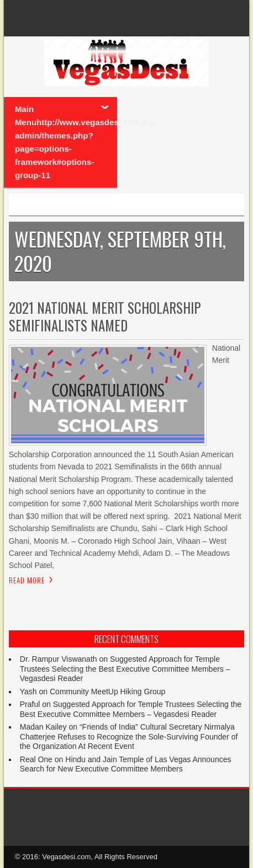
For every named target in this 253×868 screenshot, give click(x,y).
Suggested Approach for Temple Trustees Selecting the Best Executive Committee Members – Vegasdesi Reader (125, 669)
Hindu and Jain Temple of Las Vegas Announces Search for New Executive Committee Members (126, 764)
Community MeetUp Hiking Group (107, 692)
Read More (27, 580)
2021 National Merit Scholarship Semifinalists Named (105, 316)
